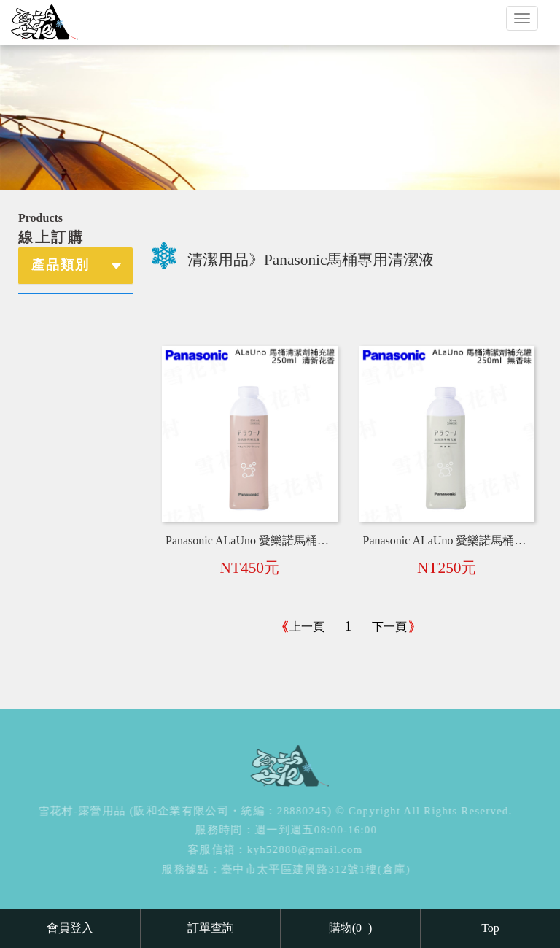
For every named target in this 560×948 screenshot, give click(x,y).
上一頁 (307, 627)
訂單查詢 (211, 928)
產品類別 (61, 265)
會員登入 (70, 928)
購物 (351, 928)
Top (490, 928)
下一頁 (389, 627)
